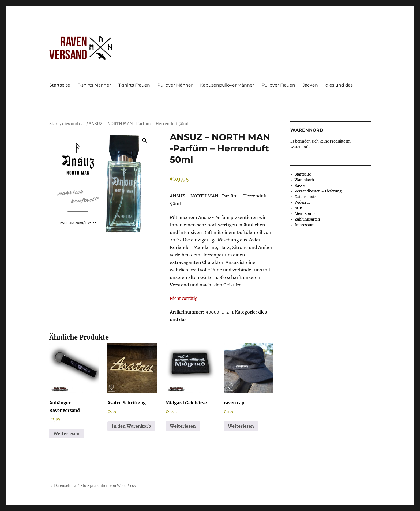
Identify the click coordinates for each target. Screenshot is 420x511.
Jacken (310, 85)
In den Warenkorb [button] (131, 426)
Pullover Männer (175, 85)
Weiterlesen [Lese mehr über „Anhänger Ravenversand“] (67, 434)
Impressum (305, 225)
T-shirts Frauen (134, 85)
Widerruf (302, 202)
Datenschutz (305, 197)
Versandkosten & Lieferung (318, 191)
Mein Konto (305, 214)
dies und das (339, 85)
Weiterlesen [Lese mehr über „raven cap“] (241, 426)
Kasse (300, 186)
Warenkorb (304, 180)
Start (54, 124)
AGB (298, 208)
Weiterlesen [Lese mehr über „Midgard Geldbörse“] (183, 426)
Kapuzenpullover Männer (227, 85)
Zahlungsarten (307, 219)
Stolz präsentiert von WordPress (108, 486)
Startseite (60, 85)
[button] (145, 140)
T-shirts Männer (94, 85)
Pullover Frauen (278, 85)
